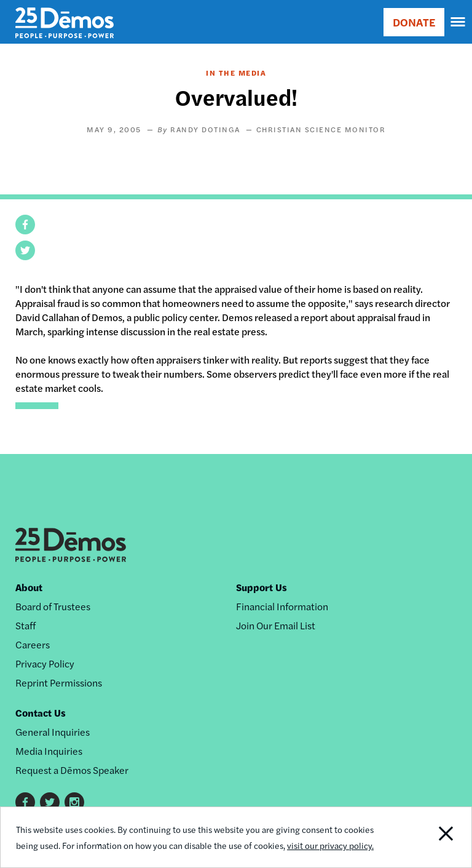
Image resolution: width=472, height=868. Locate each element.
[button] (25, 225)
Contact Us (41, 713)
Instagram (74, 802)
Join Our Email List (276, 625)
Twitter (50, 802)
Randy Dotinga (205, 129)
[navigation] (458, 22)
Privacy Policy (45, 663)
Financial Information (282, 606)
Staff (26, 625)
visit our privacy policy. (330, 845)
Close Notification (426, 837)
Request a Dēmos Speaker (72, 770)
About (29, 587)
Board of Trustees (53, 606)
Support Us (262, 587)
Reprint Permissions (59, 683)
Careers (33, 644)
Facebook (25, 802)
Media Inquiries (49, 751)
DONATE (414, 22)
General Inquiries (53, 732)
